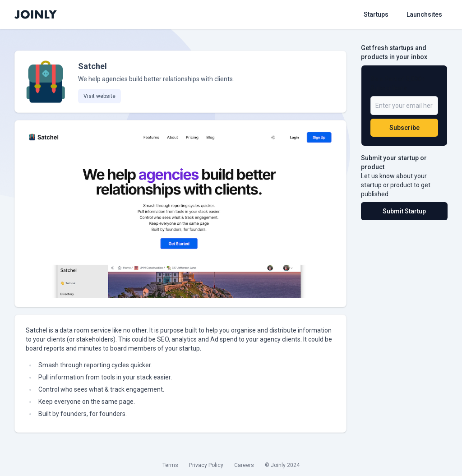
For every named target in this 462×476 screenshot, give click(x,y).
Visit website (99, 96)
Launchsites (424, 14)
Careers (244, 465)
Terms (170, 465)
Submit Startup (404, 211)
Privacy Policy (206, 465)
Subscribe (404, 128)
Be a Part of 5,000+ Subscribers (398, 83)
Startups (376, 14)
